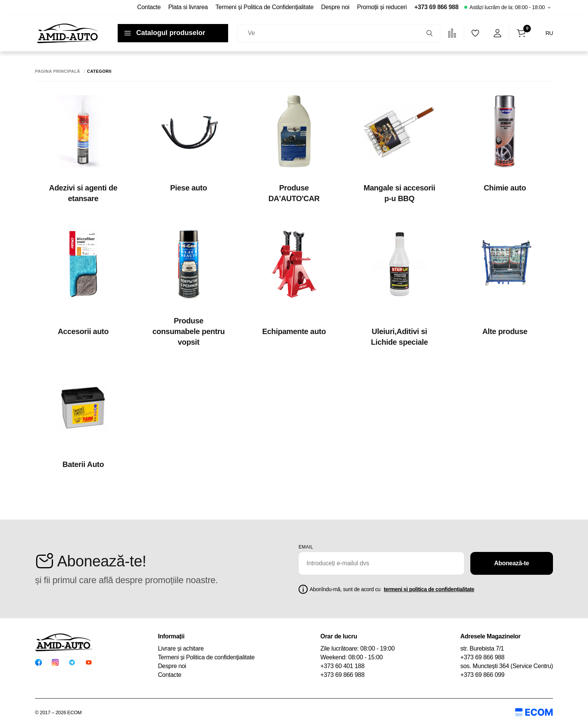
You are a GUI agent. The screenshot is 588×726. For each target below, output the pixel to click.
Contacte (149, 7)
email (306, 547)
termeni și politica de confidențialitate (429, 589)
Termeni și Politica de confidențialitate (206, 657)
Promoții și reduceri (382, 7)
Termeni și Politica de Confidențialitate (265, 7)
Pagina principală (58, 71)
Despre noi (335, 7)
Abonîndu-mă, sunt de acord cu (392, 589)
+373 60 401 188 (342, 666)
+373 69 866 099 (483, 675)
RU (549, 33)
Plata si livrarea (188, 7)
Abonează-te (512, 563)
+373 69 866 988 (436, 7)
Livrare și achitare (181, 648)
